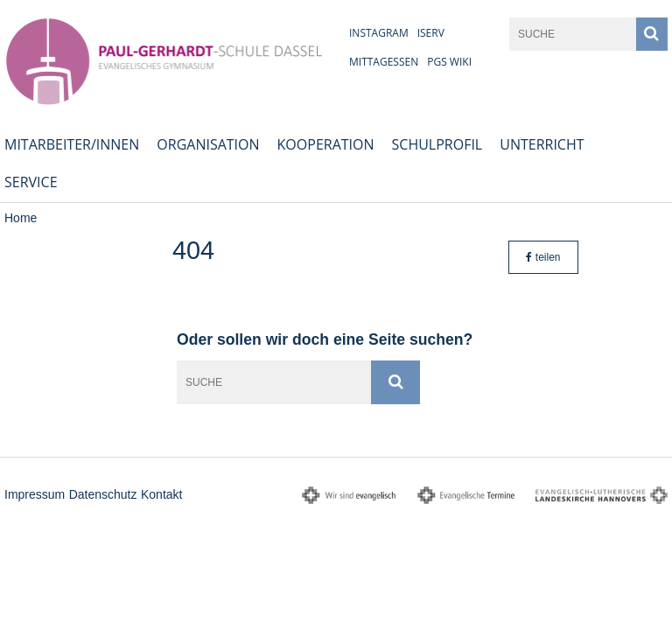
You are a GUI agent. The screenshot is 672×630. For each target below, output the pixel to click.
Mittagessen (384, 62)
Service (31, 182)
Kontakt (161, 494)
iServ (431, 33)
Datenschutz (103, 494)
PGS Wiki (449, 62)
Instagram (379, 33)
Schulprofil (437, 144)
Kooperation (326, 144)
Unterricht (542, 144)
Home (21, 218)
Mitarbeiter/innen (72, 144)
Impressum (35, 494)
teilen (543, 257)
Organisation (208, 144)
